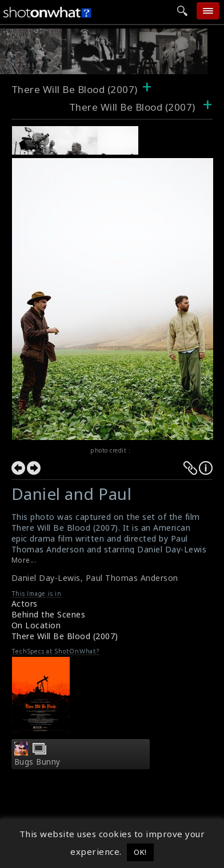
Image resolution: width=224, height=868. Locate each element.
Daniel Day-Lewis (46, 578)
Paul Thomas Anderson (132, 578)
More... (24, 560)
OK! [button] (140, 852)
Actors (25, 603)
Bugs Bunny (37, 762)
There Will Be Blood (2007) (75, 89)
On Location (36, 625)
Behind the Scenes (49, 614)
